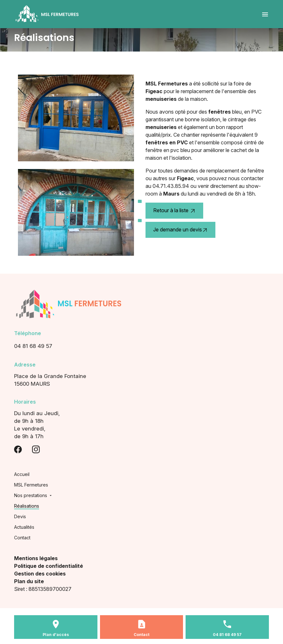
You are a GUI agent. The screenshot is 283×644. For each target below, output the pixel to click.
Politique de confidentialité (49, 566)
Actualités (24, 527)
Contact (22, 538)
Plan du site (29, 581)
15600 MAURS (141, 380)
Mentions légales (36, 558)
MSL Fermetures (31, 485)
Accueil (22, 474)
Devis (20, 516)
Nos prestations (31, 495)
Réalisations (27, 506)
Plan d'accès (56, 635)
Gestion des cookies (40, 574)
